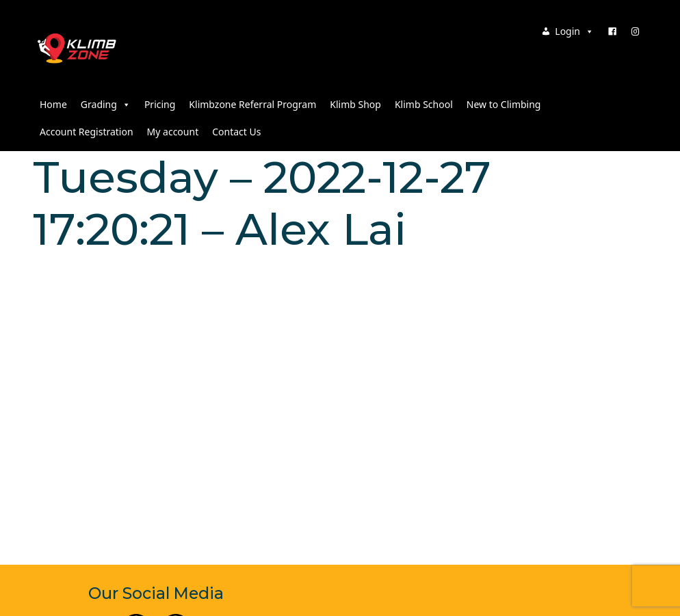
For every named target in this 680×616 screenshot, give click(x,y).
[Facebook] (612, 31)
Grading (106, 104)
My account (173, 132)
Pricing (160, 104)
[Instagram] (636, 31)
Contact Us (236, 132)
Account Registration (87, 132)
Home (53, 104)
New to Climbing (504, 104)
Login (574, 31)
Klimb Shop (355, 104)
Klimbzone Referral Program (252, 104)
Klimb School (424, 104)
